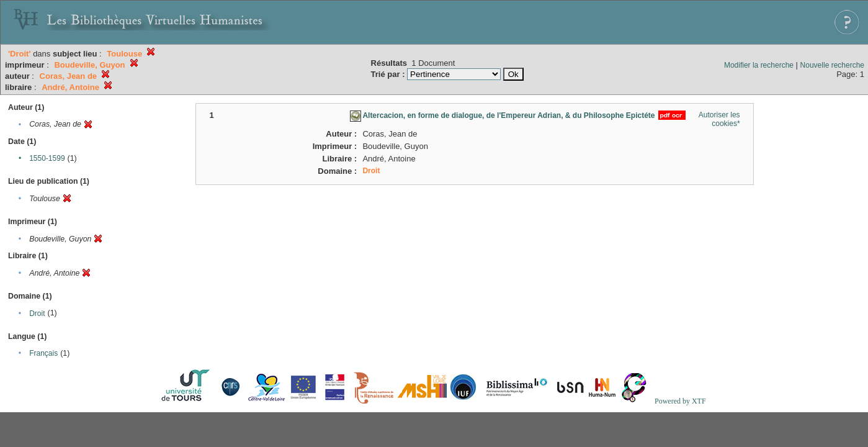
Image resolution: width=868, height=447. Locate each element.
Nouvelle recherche (832, 65)
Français (43, 353)
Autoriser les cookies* (719, 119)
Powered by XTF (680, 401)
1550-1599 (47, 158)
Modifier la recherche (759, 65)
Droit (37, 314)
